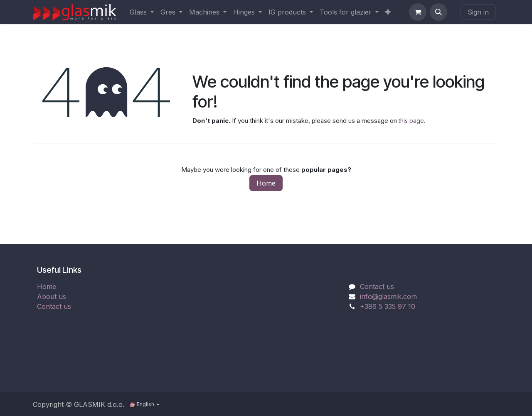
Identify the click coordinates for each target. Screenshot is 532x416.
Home (266, 183)
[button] (438, 12)
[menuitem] (142, 12)
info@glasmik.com (388, 296)
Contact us (54, 306)
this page (411, 121)
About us (52, 296)
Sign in (478, 12)
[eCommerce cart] (418, 12)
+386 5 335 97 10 (388, 306)
